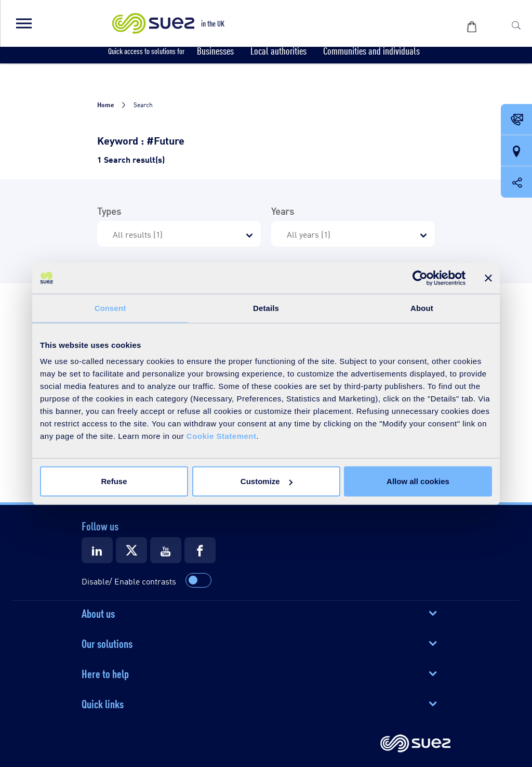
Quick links (103, 703)
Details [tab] (266, 308)
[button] (23, 23)
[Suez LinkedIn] (97, 550)
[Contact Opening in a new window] (516, 120)
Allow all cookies (418, 481)
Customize (267, 481)
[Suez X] (131, 550)
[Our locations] (516, 151)
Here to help (105, 673)
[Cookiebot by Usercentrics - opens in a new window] (420, 278)
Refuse (114, 481)
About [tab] (422, 308)
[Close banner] (488, 278)
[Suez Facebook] (200, 550)
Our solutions (107, 643)
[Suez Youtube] (166, 550)
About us (98, 613)
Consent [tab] (110, 308)
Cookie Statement (222, 436)
